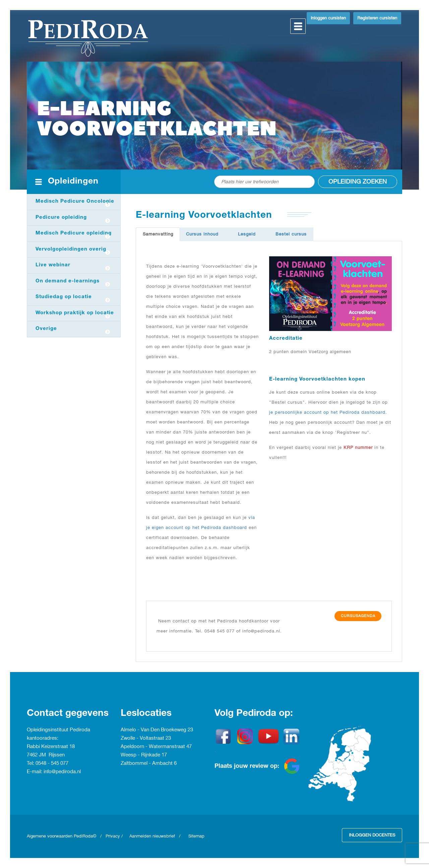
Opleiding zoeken (358, 182)
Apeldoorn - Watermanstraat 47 (156, 747)
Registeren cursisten (377, 18)
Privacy (113, 836)
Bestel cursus (291, 234)
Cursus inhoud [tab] (202, 234)
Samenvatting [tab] (158, 234)
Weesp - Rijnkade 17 (144, 755)
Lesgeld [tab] (247, 234)
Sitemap (196, 836)
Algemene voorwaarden (50, 836)
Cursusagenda (358, 616)
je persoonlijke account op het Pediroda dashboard (327, 412)
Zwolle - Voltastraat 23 (146, 738)
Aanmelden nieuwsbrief (152, 836)
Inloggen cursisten (328, 18)
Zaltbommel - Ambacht (147, 763)
